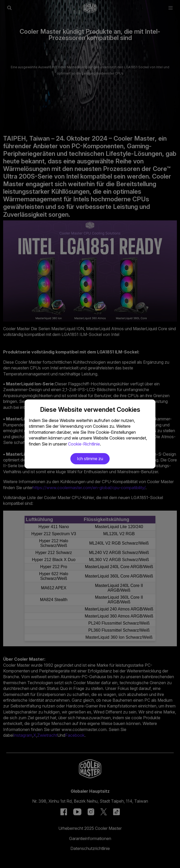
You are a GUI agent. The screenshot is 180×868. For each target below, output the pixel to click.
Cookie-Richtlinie (84, 444)
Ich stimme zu (90, 459)
